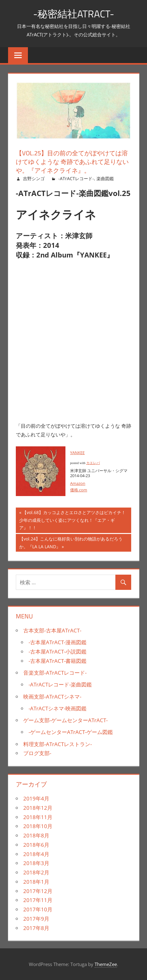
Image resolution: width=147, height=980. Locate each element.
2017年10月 (38, 909)
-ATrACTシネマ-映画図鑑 (58, 708)
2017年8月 (36, 928)
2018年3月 (36, 863)
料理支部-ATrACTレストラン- (58, 744)
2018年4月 (36, 854)
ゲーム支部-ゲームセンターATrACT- (65, 720)
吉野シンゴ (34, 178)
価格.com (79, 490)
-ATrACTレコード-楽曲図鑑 (60, 684)
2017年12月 (38, 891)
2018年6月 (36, 845)
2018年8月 (36, 835)
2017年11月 (38, 900)
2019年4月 (36, 798)
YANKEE (77, 453)
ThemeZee (106, 964)
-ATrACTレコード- (76, 178)
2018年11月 (38, 817)
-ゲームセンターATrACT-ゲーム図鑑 (71, 732)
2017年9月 (36, 919)
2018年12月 (38, 808)
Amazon (78, 483)
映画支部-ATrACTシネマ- (52, 697)
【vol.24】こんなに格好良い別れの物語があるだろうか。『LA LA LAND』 (71, 543)
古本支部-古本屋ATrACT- (52, 630)
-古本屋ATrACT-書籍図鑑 (58, 661)
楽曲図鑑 (105, 178)
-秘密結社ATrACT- (74, 14)
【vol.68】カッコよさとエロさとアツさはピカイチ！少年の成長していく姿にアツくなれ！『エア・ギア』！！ (72, 521)
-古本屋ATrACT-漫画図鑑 (58, 642)
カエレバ (93, 463)
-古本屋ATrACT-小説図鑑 (58, 652)
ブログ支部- (37, 753)
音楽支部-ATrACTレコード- (55, 673)
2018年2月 (36, 872)
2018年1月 (36, 882)
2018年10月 (38, 826)
